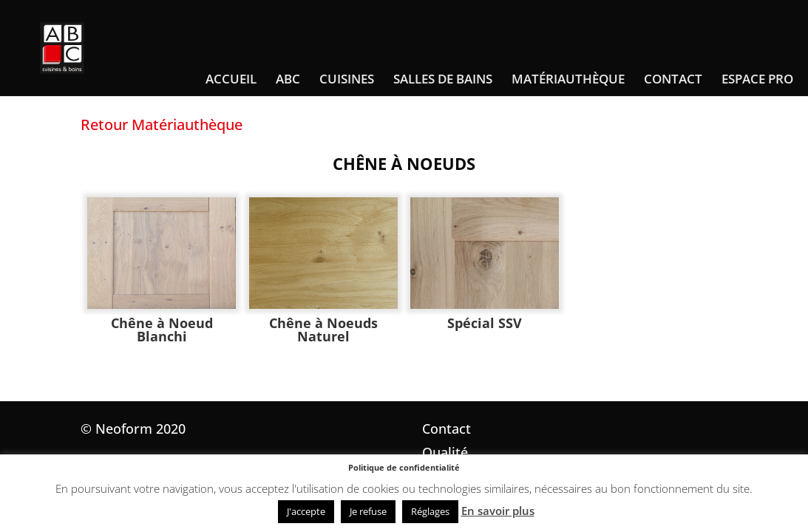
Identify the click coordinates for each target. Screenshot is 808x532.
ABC (288, 81)
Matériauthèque (568, 81)
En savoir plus (498, 511)
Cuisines (347, 81)
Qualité (445, 452)
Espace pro (757, 81)
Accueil (231, 81)
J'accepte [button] (306, 511)
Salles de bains (443, 81)
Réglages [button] (430, 511)
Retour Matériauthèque (162, 125)
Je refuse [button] (368, 511)
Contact (673, 81)
